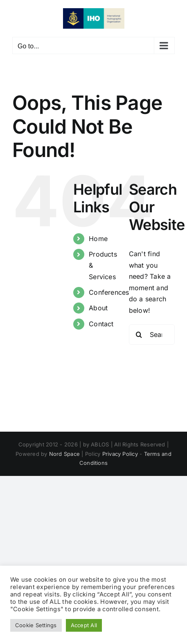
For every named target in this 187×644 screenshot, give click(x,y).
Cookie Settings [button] (36, 625)
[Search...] (152, 335)
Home (98, 239)
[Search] (139, 335)
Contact (101, 324)
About (98, 308)
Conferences (109, 292)
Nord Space (64, 454)
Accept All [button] (84, 625)
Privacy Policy (120, 454)
